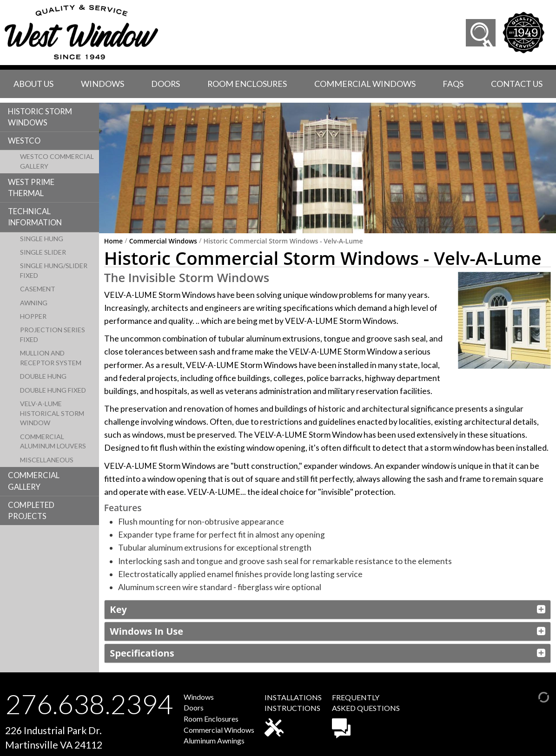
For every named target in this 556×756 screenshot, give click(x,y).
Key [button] (118, 609)
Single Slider (43, 252)
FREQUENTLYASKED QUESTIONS (366, 716)
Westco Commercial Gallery (57, 161)
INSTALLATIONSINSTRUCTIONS (293, 715)
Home (114, 241)
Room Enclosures (247, 84)
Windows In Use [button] (146, 631)
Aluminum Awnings (214, 740)
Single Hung (42, 239)
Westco (24, 141)
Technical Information (35, 217)
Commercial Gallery (34, 481)
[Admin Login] (534, 696)
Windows (103, 84)
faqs (453, 84)
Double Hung (43, 376)
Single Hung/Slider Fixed (54, 270)
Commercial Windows (365, 84)
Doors (165, 84)
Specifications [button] (142, 653)
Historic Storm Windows (40, 117)
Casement (38, 289)
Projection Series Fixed (53, 335)
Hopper (33, 316)
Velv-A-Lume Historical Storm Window (52, 413)
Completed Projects (31, 511)
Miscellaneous (47, 460)
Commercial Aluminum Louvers (53, 441)
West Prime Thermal (31, 188)
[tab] (328, 610)
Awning (34, 303)
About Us (33, 84)
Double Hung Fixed (53, 390)
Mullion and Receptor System (51, 358)
